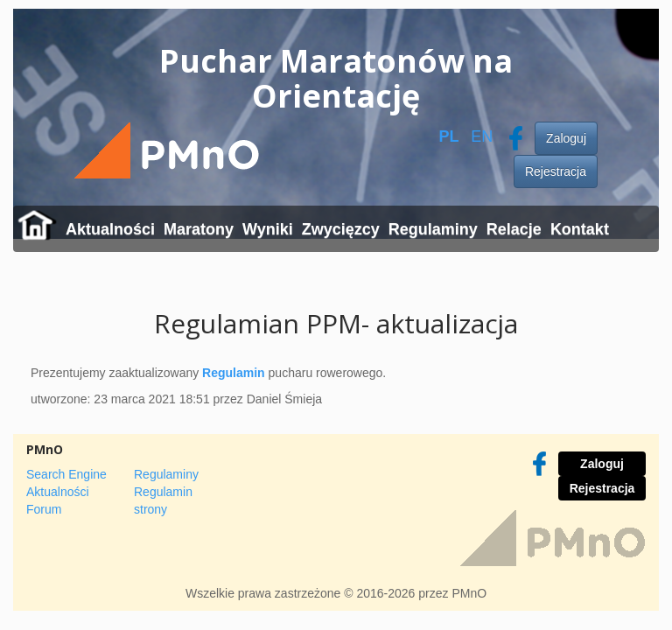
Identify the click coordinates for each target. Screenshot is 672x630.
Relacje (514, 229)
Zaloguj (566, 138)
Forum (44, 509)
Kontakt (580, 229)
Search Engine (66, 474)
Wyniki (268, 229)
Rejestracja (556, 171)
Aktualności (110, 229)
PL (448, 136)
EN (482, 136)
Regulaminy (433, 229)
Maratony (199, 229)
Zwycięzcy (341, 229)
